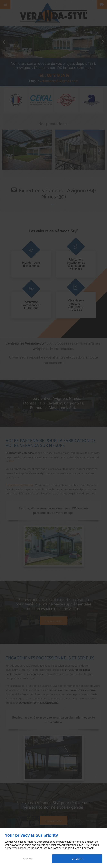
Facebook (88, 848)
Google (77, 848)
